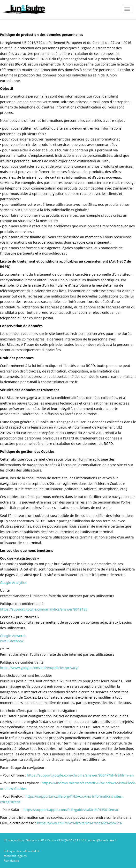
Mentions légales (15, 856)
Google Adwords (13, 636)
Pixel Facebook (12, 641)
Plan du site (11, 861)
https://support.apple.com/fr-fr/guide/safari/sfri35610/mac (71, 810)
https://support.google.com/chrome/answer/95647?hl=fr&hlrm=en (80, 775)
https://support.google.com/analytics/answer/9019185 (44, 609)
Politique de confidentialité (21, 851)
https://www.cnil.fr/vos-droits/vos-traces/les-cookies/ (80, 823)
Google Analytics (13, 583)
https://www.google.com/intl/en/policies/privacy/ (39, 668)
